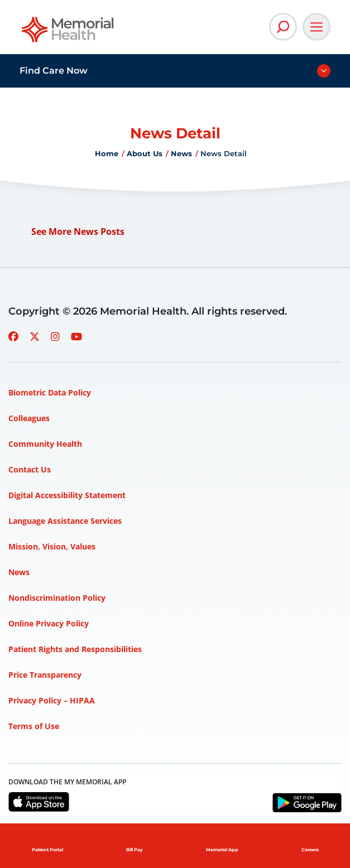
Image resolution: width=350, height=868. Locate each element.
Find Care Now (54, 71)
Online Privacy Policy (49, 623)
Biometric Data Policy (50, 392)
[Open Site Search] (283, 27)
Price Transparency (45, 675)
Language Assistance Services (65, 521)
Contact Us (30, 469)
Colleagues (29, 418)
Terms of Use (34, 726)
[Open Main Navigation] (317, 27)
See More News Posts (78, 232)
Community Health (45, 444)
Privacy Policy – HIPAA (52, 700)
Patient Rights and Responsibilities (75, 649)
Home (107, 153)
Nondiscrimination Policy (57, 598)
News (181, 153)
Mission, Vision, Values (52, 546)
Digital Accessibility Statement (67, 495)
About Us (145, 153)
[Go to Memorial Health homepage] (68, 33)
